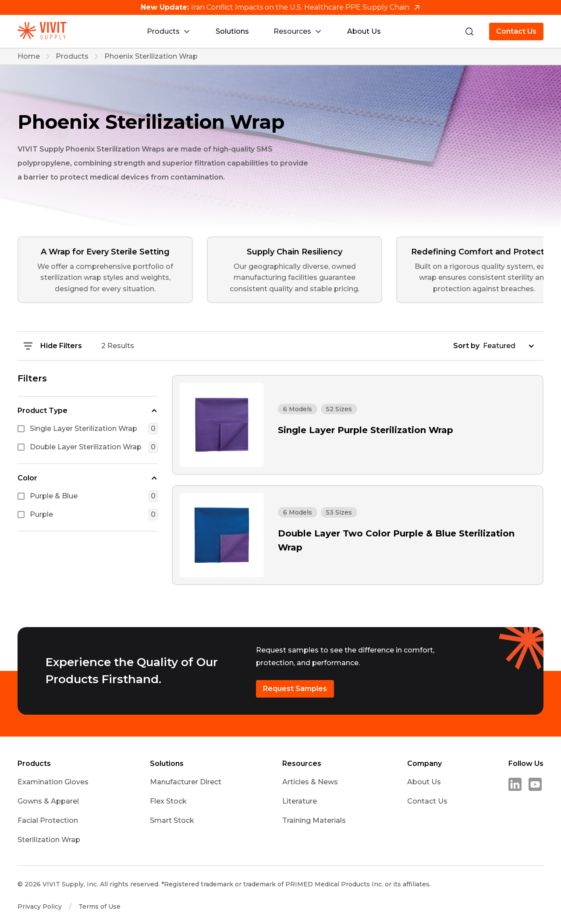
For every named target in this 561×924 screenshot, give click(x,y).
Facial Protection (48, 820)
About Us (364, 31)
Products (72, 56)
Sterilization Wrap (49, 840)
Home (29, 56)
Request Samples (295, 689)
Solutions (232, 31)
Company (424, 764)
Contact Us (516, 31)
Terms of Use (99, 906)
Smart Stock (172, 820)
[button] (88, 410)
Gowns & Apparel (48, 801)
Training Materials (314, 820)
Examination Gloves (53, 782)
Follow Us (526, 764)
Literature (300, 801)
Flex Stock (168, 801)
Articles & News (310, 782)
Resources (302, 764)
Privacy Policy (40, 906)
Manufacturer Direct (186, 782)
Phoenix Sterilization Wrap (151, 56)
